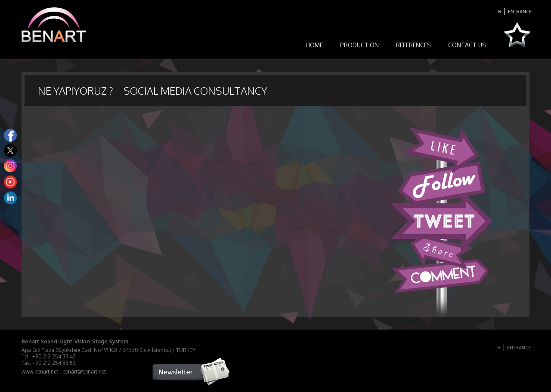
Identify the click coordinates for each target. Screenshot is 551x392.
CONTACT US (467, 45)
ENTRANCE (520, 12)
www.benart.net (40, 372)
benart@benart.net (84, 372)
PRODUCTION (359, 45)
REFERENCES (413, 45)
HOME (314, 45)
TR (499, 12)
